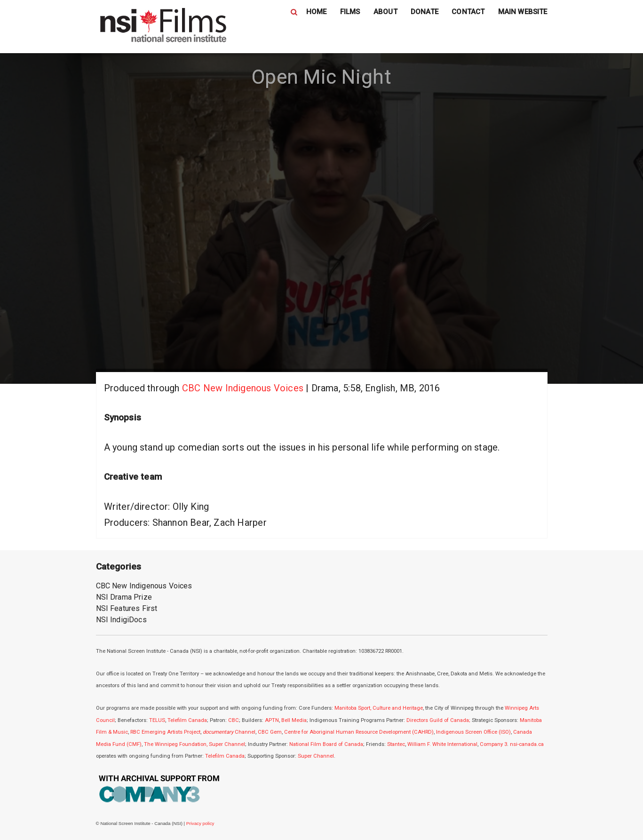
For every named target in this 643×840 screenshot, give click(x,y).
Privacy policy (200, 823)
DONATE (425, 12)
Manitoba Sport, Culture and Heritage (379, 708)
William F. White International (442, 744)
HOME (317, 12)
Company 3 (493, 744)
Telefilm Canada (187, 720)
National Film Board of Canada (326, 744)
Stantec (396, 744)
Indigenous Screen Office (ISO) (473, 732)
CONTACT (468, 12)
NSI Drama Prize (124, 597)
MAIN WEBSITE (523, 12)
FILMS (350, 12)
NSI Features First (127, 608)
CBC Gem (270, 732)
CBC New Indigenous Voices (243, 388)
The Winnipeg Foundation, (176, 744)
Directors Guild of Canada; (438, 720)
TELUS (157, 720)
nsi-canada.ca (527, 744)
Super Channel (227, 744)
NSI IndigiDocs (121, 620)
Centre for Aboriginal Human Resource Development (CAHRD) (359, 732)
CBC (234, 720)
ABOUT (385, 12)
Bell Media (294, 720)
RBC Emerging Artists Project (165, 732)
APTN (272, 720)
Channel (229, 732)
